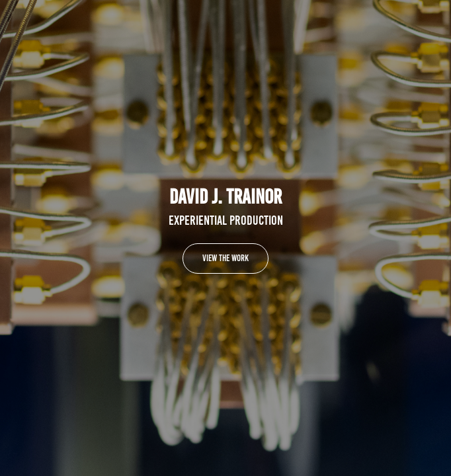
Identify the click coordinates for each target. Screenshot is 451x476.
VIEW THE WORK (225, 258)
